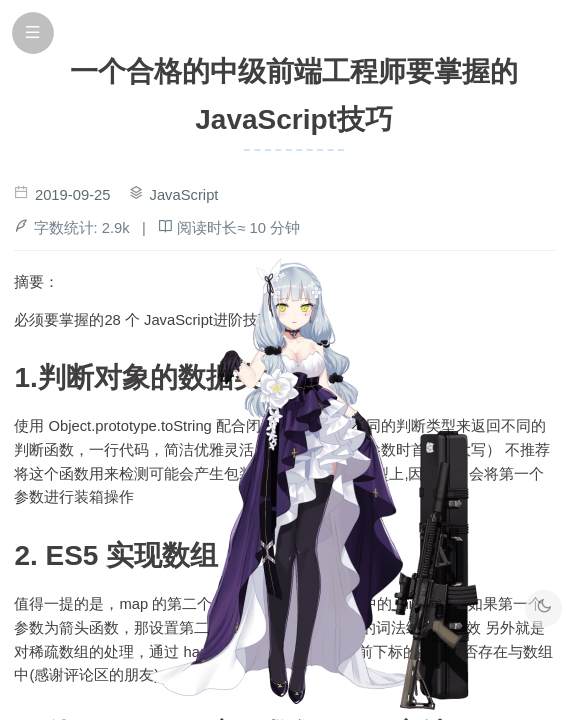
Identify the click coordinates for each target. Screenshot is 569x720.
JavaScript (184, 195)
